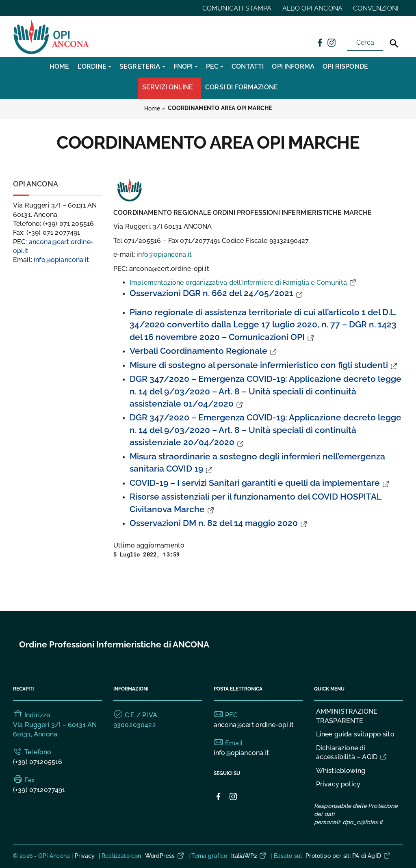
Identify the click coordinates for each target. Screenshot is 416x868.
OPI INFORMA (293, 66)
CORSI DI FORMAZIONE (242, 87)
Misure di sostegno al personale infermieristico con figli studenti (264, 365)
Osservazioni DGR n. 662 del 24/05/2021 (217, 293)
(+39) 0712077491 (39, 790)
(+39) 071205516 (38, 762)
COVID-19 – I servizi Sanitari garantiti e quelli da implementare (260, 483)
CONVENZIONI (376, 8)
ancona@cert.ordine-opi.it (254, 725)
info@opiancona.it (164, 254)
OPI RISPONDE (345, 66)
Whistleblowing (341, 771)
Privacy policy (338, 784)
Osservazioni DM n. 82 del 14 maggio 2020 (219, 523)
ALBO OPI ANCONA (312, 8)
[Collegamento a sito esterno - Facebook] (320, 42)
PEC (212, 66)
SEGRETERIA (140, 66)
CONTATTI (248, 66)
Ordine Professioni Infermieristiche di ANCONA (114, 644)
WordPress (165, 856)
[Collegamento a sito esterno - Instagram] (331, 42)
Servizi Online (168, 87)
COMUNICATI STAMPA (237, 8)
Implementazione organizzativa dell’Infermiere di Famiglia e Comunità (243, 282)
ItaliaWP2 (249, 856)
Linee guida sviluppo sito (355, 734)
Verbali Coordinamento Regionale (204, 351)
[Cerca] (394, 43)
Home (60, 66)
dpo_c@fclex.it (363, 822)
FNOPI (183, 66)
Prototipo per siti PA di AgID (348, 856)
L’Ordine (92, 66)
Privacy (85, 856)
